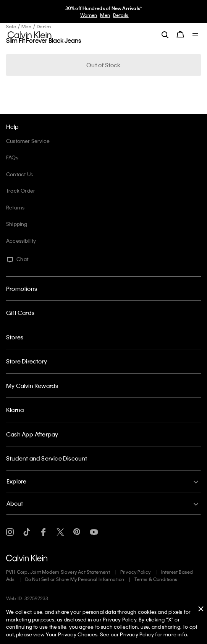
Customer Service (28, 141)
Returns (15, 207)
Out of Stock (103, 65)
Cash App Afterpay (32, 434)
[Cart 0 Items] (180, 34)
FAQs (12, 157)
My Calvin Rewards (32, 386)
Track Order (21, 191)
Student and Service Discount (47, 458)
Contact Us (19, 174)
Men (105, 15)
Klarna (15, 410)
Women (89, 15)
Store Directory (27, 361)
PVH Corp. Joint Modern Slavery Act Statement (58, 572)
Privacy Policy (136, 572)
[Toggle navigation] (196, 35)
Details (121, 15)
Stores (15, 337)
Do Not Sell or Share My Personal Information (75, 579)
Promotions (22, 289)
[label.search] (165, 34)
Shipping (17, 224)
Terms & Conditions (156, 579)
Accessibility (21, 241)
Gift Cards (20, 313)
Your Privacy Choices (72, 634)
